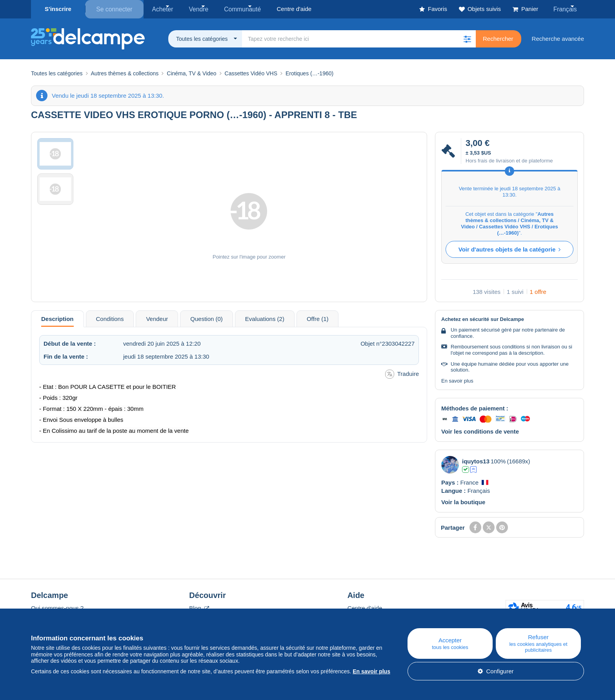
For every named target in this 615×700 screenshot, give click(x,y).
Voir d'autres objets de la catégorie (510, 249)
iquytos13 (476, 460)
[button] (467, 38)
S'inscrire (58, 9)
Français (567, 9)
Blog (199, 607)
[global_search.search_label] (359, 38)
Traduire (402, 373)
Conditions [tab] (110, 318)
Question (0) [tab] (207, 318)
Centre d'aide (365, 607)
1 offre (538, 291)
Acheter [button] (161, 9)
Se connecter (114, 9)
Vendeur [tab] (157, 318)
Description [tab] (57, 318)
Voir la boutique (463, 501)
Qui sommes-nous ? (57, 607)
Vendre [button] (195, 9)
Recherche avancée (558, 38)
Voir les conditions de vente (480, 431)
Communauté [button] (235, 9)
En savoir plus (457, 380)
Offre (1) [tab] (318, 318)
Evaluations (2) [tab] (265, 318)
